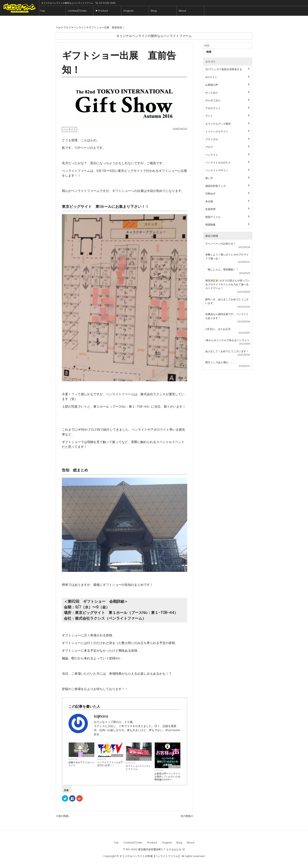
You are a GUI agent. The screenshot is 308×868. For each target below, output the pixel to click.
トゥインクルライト (217, 131)
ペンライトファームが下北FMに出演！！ (110, 764)
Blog (155, 11)
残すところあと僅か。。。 (221, 362)
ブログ (209, 147)
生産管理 (210, 209)
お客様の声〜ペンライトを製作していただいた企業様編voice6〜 (167, 776)
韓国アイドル (213, 217)
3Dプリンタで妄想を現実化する (224, 69)
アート (209, 116)
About (183, 11)
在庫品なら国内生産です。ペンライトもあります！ (227, 316)
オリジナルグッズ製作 (218, 124)
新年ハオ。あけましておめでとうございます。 (227, 301)
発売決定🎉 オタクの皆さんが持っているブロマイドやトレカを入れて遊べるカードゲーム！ (228, 284)
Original (129, 11)
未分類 (209, 201)
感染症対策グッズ (215, 186)
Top (44, 11)
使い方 (209, 178)
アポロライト (213, 108)
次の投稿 (186, 816)
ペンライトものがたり (218, 163)
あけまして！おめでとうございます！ (227, 351)
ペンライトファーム (20, 8)
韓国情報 (210, 225)
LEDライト (211, 77)
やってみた (117, 756)
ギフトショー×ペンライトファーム (138, 768)
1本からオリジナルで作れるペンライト (227, 340)
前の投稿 (63, 816)
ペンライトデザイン (217, 170)
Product (104, 11)
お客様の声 (174, 767)
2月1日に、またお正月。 (219, 329)
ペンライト (69, 129)
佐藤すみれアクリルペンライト (81, 764)
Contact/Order (78, 11)
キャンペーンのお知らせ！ (221, 244)
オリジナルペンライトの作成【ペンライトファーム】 (150, 856)
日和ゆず (210, 194)
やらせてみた (213, 100)
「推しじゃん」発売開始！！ (222, 270)
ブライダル (212, 139)
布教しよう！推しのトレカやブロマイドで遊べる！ (227, 257)
